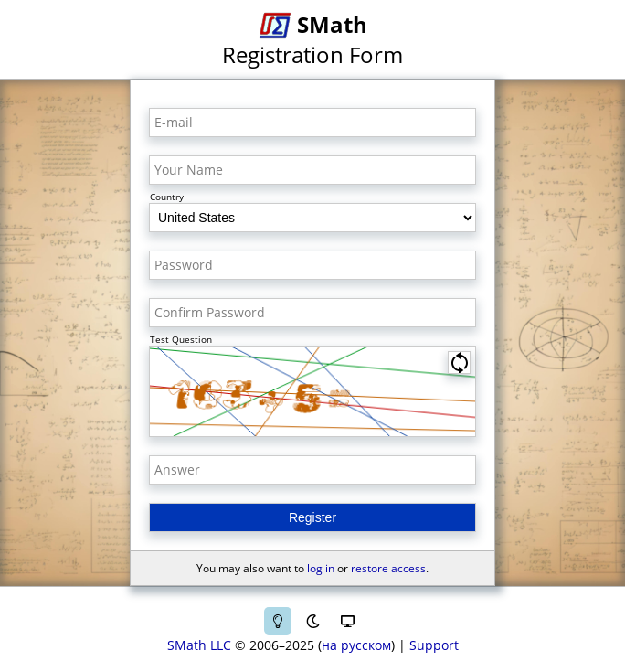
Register (312, 517)
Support (434, 645)
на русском (356, 645)
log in (321, 568)
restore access (388, 568)
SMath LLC (199, 645)
